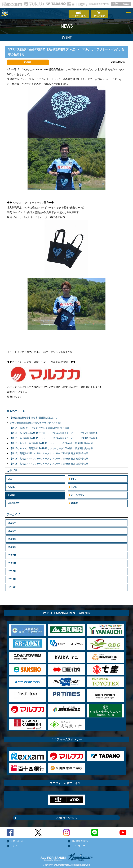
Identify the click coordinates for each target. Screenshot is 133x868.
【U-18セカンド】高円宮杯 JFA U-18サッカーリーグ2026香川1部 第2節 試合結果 (51, 441)
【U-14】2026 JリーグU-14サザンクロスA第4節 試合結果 (39, 426)
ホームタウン (78, 493)
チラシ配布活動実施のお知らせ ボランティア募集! (35, 421)
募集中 (74, 501)
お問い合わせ (17, 839)
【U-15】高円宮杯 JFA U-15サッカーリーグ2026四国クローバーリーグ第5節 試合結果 (54, 431)
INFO (74, 477)
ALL (10, 477)
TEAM (74, 485)
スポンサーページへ (66, 816)
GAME (12, 485)
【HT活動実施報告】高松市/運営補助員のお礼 (33, 416)
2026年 (12, 521)
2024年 (12, 537)
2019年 (12, 578)
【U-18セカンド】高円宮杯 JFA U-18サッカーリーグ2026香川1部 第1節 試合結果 (51, 447)
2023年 (12, 545)
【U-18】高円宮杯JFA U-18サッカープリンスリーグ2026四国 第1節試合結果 (49, 462)
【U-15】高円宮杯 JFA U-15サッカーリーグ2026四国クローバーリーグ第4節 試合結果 (54, 436)
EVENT (12, 493)
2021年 (12, 561)
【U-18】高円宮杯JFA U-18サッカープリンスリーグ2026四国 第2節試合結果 (49, 457)
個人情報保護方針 (81, 839)
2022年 (12, 553)
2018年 (12, 585)
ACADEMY (14, 501)
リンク (14, 844)
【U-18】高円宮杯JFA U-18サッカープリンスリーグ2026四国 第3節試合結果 (49, 452)
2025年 (12, 529)
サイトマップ (78, 844)
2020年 (12, 569)
